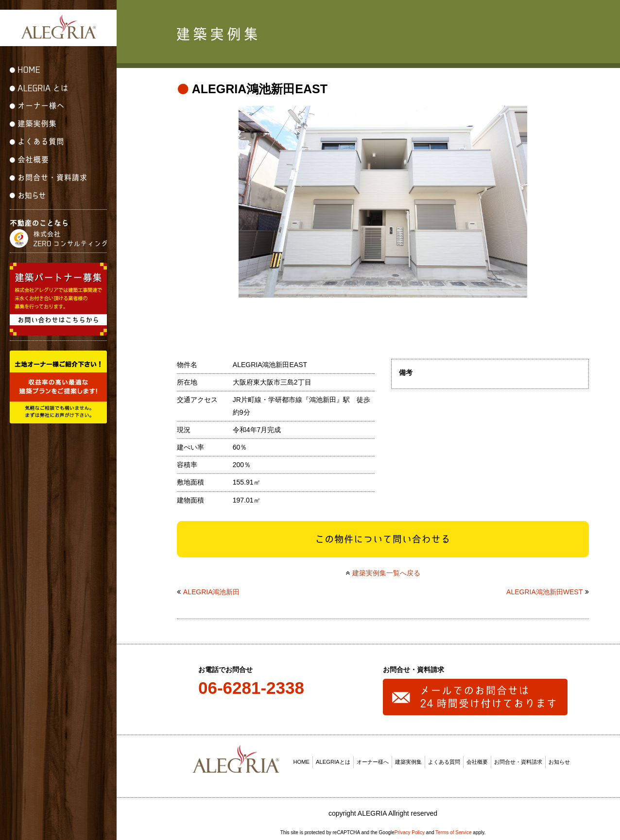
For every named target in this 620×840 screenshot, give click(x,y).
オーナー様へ (373, 759)
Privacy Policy (410, 830)
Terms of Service (453, 830)
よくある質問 (444, 759)
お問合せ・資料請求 (518, 759)
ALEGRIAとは (333, 759)
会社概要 (477, 759)
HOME (302, 759)
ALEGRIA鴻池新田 (212, 589)
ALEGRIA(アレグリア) (58, 27)
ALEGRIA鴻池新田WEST (544, 589)
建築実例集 (408, 759)
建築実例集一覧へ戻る (386, 570)
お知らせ (559, 759)
